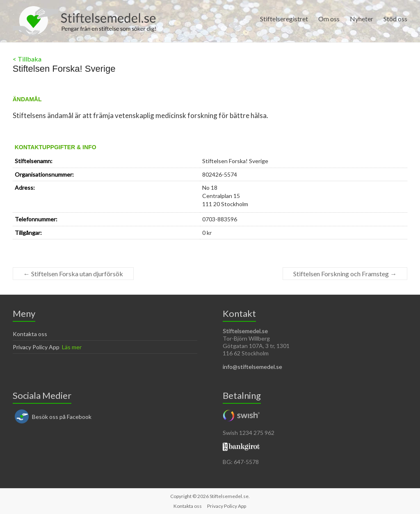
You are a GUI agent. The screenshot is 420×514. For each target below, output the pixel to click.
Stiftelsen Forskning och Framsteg (345, 274)
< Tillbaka (27, 59)
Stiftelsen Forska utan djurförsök (73, 274)
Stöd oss (395, 19)
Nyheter (362, 19)
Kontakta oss (30, 334)
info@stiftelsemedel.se (252, 367)
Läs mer (72, 347)
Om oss (329, 19)
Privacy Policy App (36, 347)
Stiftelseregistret (284, 19)
